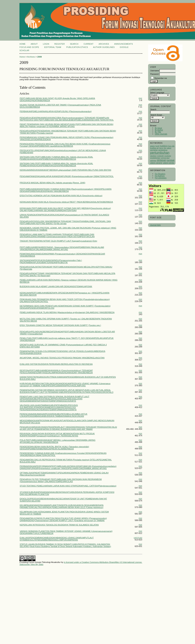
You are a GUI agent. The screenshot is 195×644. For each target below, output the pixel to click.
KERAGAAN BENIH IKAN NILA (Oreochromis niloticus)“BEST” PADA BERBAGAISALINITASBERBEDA (66, 202)
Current (89, 44)
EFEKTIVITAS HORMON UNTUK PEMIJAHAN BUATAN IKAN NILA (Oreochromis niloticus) (61, 196)
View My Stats (37, 564)
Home (22, 44)
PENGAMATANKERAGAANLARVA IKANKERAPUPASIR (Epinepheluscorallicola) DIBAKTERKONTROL (67, 176)
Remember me (161, 78)
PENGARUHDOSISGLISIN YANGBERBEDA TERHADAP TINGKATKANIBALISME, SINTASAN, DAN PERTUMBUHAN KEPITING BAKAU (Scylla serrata (65, 222)
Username (155, 71)
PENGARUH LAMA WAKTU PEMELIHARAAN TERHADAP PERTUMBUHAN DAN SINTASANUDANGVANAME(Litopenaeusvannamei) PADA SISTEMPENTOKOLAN (57, 235)
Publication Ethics (77, 47)
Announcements (124, 44)
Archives (104, 44)
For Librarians (161, 178)
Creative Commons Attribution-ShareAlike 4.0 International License (111, 562)
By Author (159, 130)
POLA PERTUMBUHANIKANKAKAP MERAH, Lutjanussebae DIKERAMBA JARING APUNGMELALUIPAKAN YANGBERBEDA (58, 441)
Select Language (157, 93)
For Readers (160, 174)
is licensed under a (73, 562)
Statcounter (25, 564)
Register (60, 44)
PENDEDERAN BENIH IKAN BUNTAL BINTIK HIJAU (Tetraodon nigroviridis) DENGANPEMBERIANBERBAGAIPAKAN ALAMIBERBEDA (54, 448)
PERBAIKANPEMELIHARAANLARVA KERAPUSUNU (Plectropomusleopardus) (56, 111)
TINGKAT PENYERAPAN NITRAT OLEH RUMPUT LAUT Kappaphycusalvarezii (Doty (58, 241)
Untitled (138, 538)
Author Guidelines (104, 47)
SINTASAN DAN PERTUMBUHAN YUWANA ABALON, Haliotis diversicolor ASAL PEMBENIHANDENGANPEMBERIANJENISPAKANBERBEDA (56, 158)
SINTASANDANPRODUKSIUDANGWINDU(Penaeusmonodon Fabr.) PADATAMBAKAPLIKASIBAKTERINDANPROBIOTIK (51, 261)
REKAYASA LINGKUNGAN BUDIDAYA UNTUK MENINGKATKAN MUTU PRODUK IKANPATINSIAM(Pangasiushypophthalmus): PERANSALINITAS (57, 435)
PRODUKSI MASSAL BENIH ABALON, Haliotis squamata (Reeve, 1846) (52, 183)
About (34, 44)
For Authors (160, 176)
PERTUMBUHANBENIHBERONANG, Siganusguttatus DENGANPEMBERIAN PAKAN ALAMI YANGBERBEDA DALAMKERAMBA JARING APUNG (62, 248)
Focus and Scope (29, 47)
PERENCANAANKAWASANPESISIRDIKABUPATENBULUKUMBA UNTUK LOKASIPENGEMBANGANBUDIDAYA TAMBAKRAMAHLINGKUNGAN (53, 415)
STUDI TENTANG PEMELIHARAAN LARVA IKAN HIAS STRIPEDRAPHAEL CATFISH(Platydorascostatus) (68, 486)
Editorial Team (53, 47)
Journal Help (155, 225)
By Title (158, 132)
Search (74, 44)
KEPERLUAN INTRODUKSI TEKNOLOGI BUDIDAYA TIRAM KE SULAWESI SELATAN (59, 525)
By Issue (158, 128)
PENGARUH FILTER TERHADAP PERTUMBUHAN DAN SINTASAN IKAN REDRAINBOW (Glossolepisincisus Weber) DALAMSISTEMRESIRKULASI (61, 480)
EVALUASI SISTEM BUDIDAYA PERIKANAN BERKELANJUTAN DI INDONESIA (56, 364)
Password (154, 74)
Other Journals (161, 134)
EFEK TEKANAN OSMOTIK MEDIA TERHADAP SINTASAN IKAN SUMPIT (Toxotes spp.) (60, 325)
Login (46, 44)
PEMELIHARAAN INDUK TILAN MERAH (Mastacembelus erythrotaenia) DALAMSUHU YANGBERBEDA (67, 312)
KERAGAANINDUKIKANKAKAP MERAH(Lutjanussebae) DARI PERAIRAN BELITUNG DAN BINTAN (65, 170)
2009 (40, 57)
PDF (140, 98)
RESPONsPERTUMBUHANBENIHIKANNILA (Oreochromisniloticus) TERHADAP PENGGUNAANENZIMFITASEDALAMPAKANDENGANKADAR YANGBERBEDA (56, 372)
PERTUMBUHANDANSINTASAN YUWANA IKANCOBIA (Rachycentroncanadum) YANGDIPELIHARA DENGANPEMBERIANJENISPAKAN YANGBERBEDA (66, 190)
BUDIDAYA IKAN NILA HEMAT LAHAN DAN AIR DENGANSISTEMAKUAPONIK (56, 286)
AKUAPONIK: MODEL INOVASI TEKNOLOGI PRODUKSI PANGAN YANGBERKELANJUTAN (62, 358)
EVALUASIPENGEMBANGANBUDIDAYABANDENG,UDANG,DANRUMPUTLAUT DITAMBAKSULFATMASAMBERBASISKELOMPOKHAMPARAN (57, 539)
